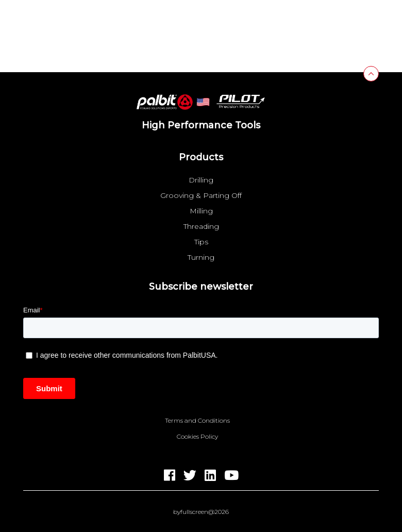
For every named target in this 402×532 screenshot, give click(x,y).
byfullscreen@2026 (201, 512)
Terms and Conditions (197, 421)
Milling (201, 211)
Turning (201, 257)
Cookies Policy (197, 437)
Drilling (201, 180)
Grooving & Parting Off (201, 195)
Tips (201, 242)
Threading (201, 226)
